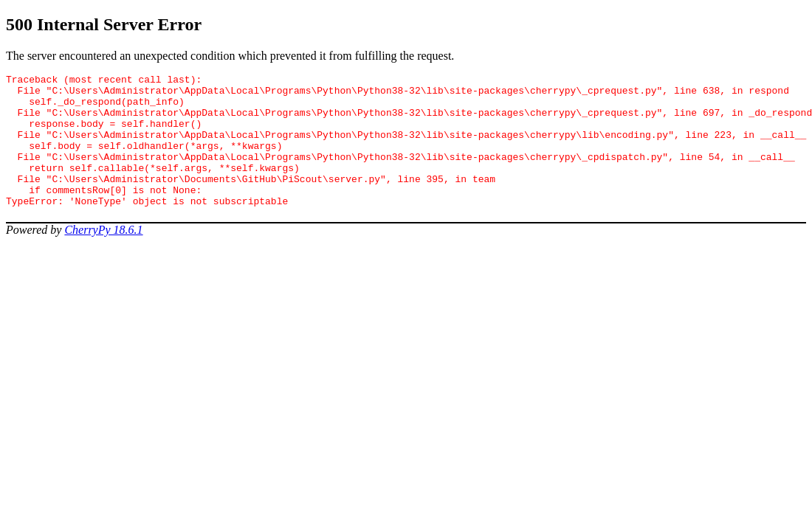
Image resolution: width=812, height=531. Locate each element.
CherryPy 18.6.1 (103, 256)
